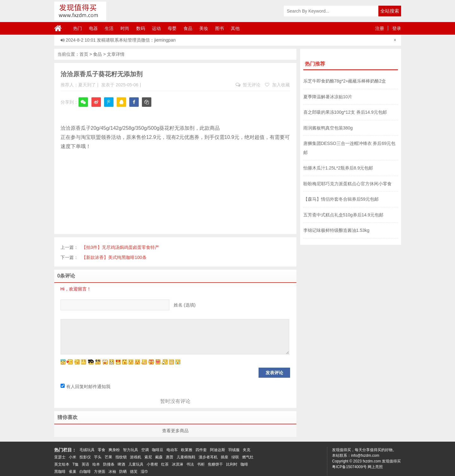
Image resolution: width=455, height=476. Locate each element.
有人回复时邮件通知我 (85, 387)
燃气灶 (248, 457)
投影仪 (85, 457)
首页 (84, 54)
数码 (141, 28)
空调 (145, 450)
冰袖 (112, 472)
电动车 (172, 450)
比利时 (232, 464)
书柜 (201, 464)
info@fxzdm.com (365, 456)
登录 (397, 28)
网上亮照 (375, 467)
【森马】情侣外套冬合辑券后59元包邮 (341, 199)
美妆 (204, 28)
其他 (235, 28)
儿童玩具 (136, 464)
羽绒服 (234, 450)
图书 (219, 28)
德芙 (134, 472)
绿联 (235, 457)
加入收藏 (277, 85)
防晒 (123, 472)
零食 (102, 450)
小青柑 (152, 464)
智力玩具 (131, 450)
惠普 (170, 457)
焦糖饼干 (215, 464)
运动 (156, 28)
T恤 (76, 464)
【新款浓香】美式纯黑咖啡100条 (114, 257)
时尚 (125, 28)
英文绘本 (62, 464)
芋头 (98, 457)
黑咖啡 (60, 472)
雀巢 (73, 472)
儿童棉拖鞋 (186, 457)
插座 (225, 457)
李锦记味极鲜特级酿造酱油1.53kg (336, 230)
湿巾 (144, 472)
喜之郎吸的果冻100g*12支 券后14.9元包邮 (345, 112)
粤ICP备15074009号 (349, 467)
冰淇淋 (178, 464)
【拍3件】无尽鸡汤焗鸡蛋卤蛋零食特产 (120, 247)
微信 (83, 106)
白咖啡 (85, 472)
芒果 (108, 457)
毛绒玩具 (87, 450)
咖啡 (244, 464)
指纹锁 (121, 457)
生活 (109, 28)
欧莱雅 (187, 450)
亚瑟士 (60, 457)
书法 (190, 464)
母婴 (172, 28)
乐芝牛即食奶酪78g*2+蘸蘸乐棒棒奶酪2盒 (345, 81)
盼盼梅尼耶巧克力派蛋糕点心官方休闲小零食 (347, 184)
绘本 (96, 464)
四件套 (201, 450)
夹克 (247, 450)
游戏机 (136, 457)
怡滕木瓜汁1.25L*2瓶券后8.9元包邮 (338, 168)
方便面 (100, 472)
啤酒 (121, 464)
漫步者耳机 (208, 457)
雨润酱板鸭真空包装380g (328, 128)
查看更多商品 (175, 431)
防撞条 (109, 464)
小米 (73, 457)
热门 (78, 28)
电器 (93, 28)
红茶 (165, 464)
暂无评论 (248, 85)
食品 (188, 28)
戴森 (159, 457)
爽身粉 (114, 450)
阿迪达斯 (218, 450)
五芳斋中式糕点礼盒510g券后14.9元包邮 (343, 215)
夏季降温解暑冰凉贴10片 (328, 97)
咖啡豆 (158, 450)
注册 (380, 28)
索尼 (148, 457)
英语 (85, 464)
